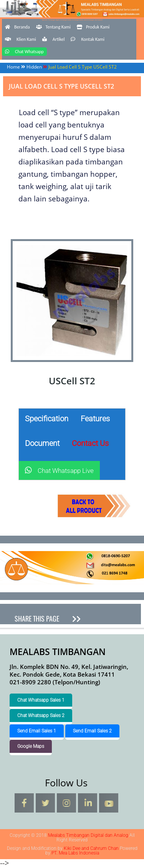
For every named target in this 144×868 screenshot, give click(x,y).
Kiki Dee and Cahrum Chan (91, 848)
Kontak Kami (87, 39)
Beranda (17, 27)
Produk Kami (93, 27)
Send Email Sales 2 (92, 731)
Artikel (54, 39)
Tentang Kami (53, 27)
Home (13, 67)
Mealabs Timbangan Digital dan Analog (72, 18)
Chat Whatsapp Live (59, 471)
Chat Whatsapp (24, 52)
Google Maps (31, 746)
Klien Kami (21, 39)
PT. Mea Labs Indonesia (75, 853)
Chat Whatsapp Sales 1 (41, 700)
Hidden (34, 67)
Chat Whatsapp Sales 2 (41, 716)
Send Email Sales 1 (37, 731)
